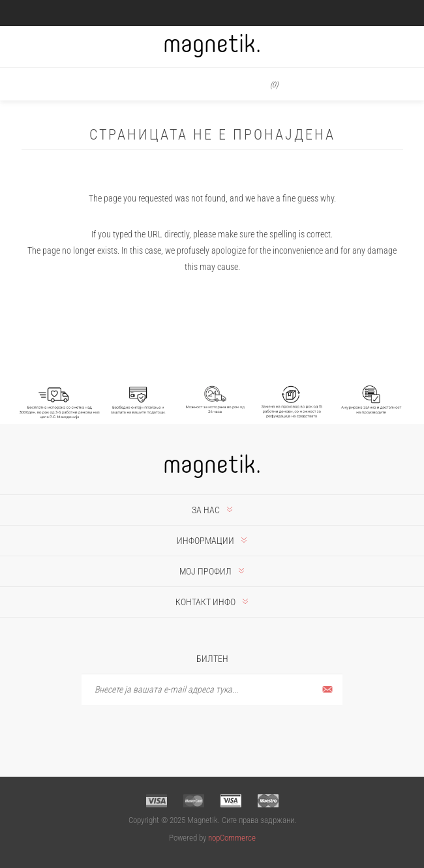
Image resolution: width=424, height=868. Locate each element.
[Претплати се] (212, 690)
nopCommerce (232, 838)
